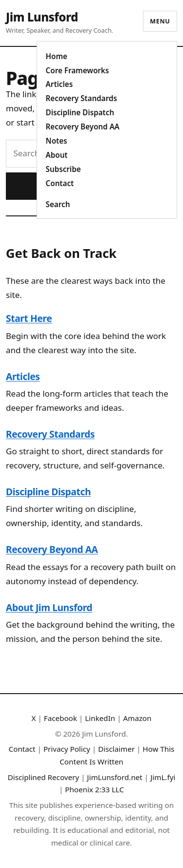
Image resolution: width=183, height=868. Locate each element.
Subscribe (63, 169)
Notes (57, 141)
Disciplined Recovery (43, 777)
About (57, 155)
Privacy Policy (67, 749)
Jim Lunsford (42, 17)
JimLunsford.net (115, 777)
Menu (160, 21)
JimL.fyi (163, 777)
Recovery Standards (81, 98)
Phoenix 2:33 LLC (94, 789)
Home (57, 56)
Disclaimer (116, 749)
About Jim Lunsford (49, 607)
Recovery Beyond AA (83, 127)
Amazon (137, 718)
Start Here (29, 318)
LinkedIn (100, 718)
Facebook (61, 718)
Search (58, 204)
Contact (60, 183)
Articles (60, 84)
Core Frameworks (78, 70)
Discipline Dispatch (80, 112)
